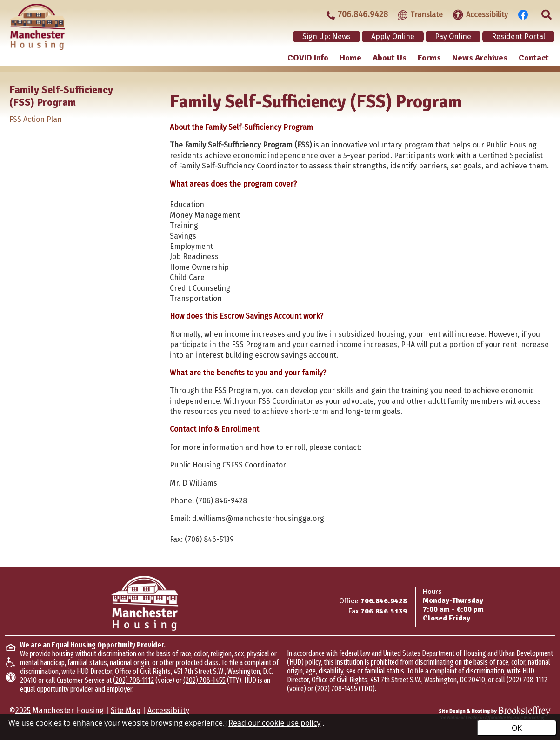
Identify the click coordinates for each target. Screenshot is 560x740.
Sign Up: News (327, 37)
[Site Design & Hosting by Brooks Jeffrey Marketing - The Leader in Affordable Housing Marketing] (495, 713)
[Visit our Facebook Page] (520, 14)
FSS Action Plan (36, 119)
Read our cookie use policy (274, 723)
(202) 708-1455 (204, 680)
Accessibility (168, 710)
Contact (534, 58)
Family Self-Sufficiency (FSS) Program (61, 96)
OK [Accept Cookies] (517, 728)
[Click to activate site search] (544, 14)
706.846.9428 (384, 601)
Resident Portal (518, 37)
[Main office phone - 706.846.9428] (353, 15)
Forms (429, 58)
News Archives (480, 58)
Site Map (126, 710)
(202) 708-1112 (133, 680)
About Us (390, 58)
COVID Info (308, 58)
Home (350, 58)
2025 (23, 710)
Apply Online (393, 37)
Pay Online (453, 37)
